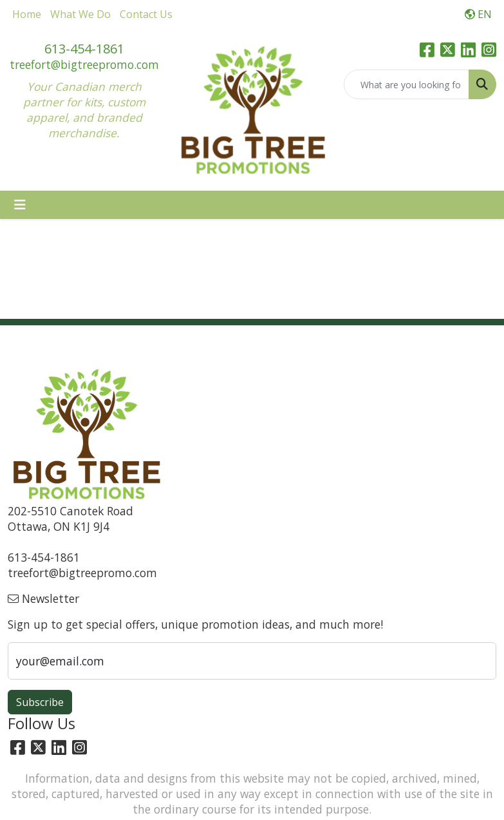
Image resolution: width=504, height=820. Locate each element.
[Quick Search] (406, 84)
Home (27, 14)
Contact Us (146, 14)
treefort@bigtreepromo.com (84, 64)
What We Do (80, 14)
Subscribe (40, 702)
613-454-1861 (84, 49)
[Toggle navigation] (20, 205)
